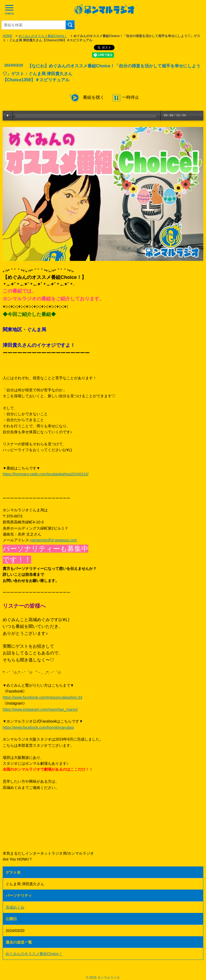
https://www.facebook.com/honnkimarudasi (38, 727)
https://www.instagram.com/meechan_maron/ (40, 709)
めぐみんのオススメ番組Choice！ (43, 36)
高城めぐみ (15, 907)
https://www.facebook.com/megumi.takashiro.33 (42, 697)
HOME (8, 36)
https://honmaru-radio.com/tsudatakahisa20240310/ (46, 474)
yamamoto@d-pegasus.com (54, 540)
